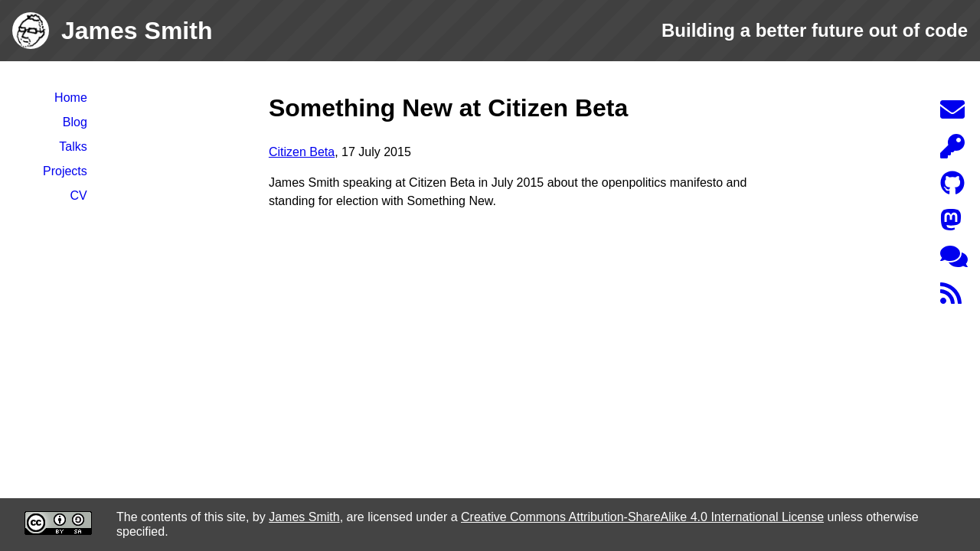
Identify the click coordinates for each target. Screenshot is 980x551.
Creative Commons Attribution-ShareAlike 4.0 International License (642, 517)
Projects (65, 171)
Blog (75, 122)
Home (71, 98)
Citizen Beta (302, 152)
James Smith (304, 517)
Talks (73, 147)
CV (79, 196)
